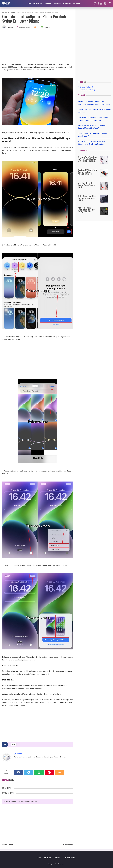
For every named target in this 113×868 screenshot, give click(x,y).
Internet (77, 4)
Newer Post (8, 845)
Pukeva (20, 754)
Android (57, 4)
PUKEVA (6, 3)
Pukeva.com (62, 864)
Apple (29, 4)
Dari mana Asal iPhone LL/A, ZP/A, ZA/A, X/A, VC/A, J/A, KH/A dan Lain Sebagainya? (87, 159)
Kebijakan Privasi (69, 858)
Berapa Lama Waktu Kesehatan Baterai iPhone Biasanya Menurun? (86, 210)
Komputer (67, 4)
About (39, 858)
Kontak (57, 858)
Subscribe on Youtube (87, 90)
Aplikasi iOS (38, 4)
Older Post (68, 845)
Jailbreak (48, 4)
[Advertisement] (38, 46)
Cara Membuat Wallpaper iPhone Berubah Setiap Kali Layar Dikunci (34, 19)
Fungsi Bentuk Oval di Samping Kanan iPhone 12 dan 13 (86, 185)
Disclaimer (48, 858)
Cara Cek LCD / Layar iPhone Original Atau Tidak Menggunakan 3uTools (87, 172)
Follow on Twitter (85, 87)
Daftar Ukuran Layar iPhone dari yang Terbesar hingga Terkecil (87, 198)
